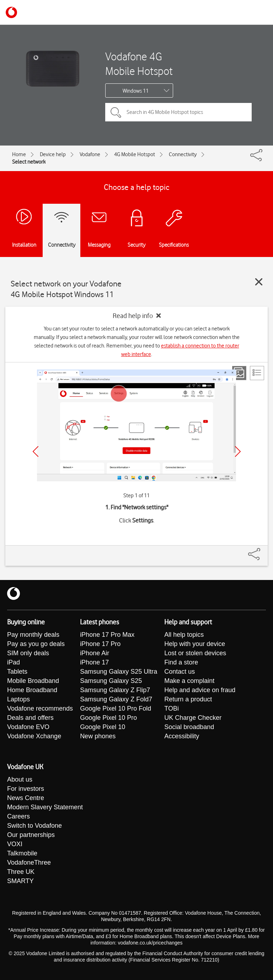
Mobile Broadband (33, 681)
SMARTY (20, 881)
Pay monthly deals (33, 635)
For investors (26, 789)
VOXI (15, 844)
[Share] (263, 551)
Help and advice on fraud (200, 690)
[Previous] (36, 451)
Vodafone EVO (28, 727)
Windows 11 (136, 91)
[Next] (238, 451)
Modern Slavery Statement (45, 807)
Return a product (188, 699)
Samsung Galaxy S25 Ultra (119, 672)
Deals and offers (30, 718)
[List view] (257, 373)
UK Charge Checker (193, 718)
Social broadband (189, 727)
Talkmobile (22, 853)
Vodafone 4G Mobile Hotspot (139, 64)
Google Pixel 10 (103, 727)
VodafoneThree (29, 863)
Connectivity (183, 154)
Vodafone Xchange (34, 736)
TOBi (172, 708)
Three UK (21, 872)
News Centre (26, 798)
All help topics (184, 635)
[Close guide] (259, 282)
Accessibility (182, 736)
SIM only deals (28, 653)
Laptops (18, 699)
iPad (14, 662)
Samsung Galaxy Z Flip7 (115, 690)
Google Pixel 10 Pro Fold (116, 708)
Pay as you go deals (36, 644)
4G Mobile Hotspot (135, 154)
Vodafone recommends (40, 708)
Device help (53, 154)
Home (19, 154)
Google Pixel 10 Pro (108, 718)
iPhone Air (95, 653)
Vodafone (90, 154)
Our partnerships (31, 835)
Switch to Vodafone (34, 826)
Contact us (180, 672)
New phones (98, 736)
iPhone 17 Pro (100, 644)
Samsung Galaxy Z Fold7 (116, 699)
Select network (29, 162)
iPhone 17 (94, 662)
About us (20, 779)
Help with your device (195, 644)
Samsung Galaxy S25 (111, 681)
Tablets (17, 672)
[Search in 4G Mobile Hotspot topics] (178, 112)
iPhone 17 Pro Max (107, 635)
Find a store (181, 662)
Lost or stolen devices (195, 653)
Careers (18, 816)
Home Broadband (32, 690)
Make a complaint (189, 681)
